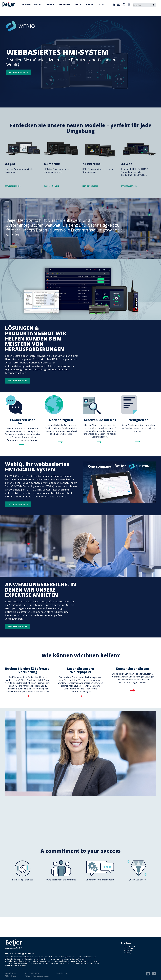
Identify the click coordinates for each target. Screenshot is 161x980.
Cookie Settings (61, 973)
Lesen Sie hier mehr (18, 504)
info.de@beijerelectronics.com (38, 976)
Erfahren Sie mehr (18, 381)
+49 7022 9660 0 (33, 973)
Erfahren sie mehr (19, 72)
